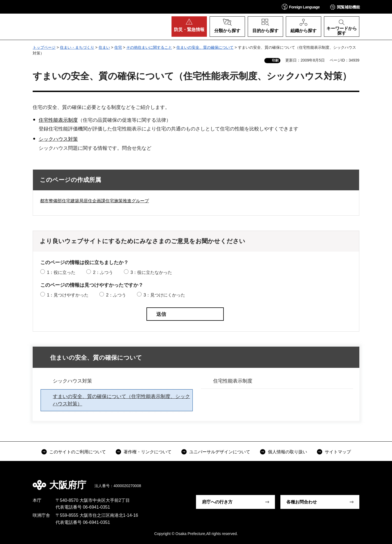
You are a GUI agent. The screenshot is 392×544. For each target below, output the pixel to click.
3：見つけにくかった (164, 295)
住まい (104, 47)
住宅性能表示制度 (58, 120)
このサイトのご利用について (78, 452)
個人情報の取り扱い (287, 452)
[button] (301, 7)
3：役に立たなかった (151, 272)
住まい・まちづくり (77, 47)
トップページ (44, 47)
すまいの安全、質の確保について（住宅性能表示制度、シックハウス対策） (121, 400)
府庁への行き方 (217, 502)
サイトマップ (338, 452)
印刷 (275, 60)
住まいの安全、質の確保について (205, 47)
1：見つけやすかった (68, 295)
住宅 (118, 47)
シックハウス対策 (58, 139)
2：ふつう (103, 272)
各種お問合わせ (302, 502)
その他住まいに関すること (149, 47)
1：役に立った (61, 272)
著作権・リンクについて (148, 452)
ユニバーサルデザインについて (220, 452)
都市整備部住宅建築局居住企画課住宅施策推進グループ (94, 201)
